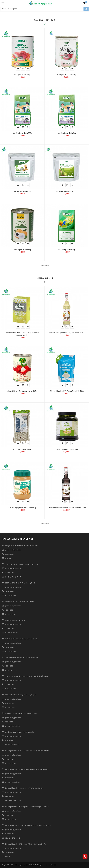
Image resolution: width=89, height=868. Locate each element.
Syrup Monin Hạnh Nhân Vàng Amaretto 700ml (67, 333)
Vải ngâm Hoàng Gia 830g (67, 75)
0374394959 (8, 797)
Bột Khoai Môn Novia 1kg (67, 133)
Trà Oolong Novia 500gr (67, 250)
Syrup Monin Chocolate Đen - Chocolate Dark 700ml (67, 508)
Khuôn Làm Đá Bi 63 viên (22, 449)
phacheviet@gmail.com (11, 550)
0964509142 (8, 722)
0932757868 (8, 554)
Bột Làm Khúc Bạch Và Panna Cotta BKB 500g (67, 391)
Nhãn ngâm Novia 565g (22, 250)
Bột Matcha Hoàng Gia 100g (67, 191)
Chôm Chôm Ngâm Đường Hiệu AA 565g (22, 391)
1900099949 (8, 573)
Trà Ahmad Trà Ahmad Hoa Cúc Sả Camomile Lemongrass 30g (22, 334)
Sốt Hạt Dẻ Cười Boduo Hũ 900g (67, 449)
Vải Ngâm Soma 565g (22, 75)
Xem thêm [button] (44, 266)
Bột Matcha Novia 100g (22, 191)
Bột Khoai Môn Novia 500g (22, 133)
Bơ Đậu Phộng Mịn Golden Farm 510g (22, 508)
